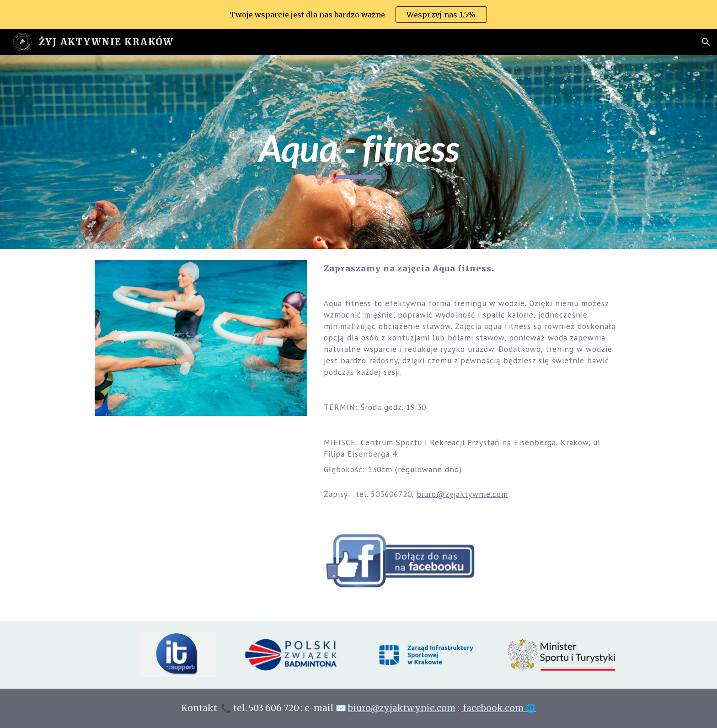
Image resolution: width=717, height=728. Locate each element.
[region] (358, 15)
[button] (706, 42)
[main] (358, 152)
